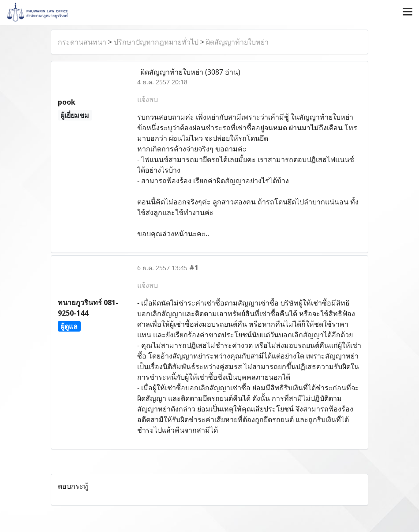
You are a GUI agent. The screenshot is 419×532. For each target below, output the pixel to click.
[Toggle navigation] (408, 12)
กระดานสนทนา (82, 42)
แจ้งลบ (148, 99)
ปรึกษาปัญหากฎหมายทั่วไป (156, 42)
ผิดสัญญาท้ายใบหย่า (237, 42)
